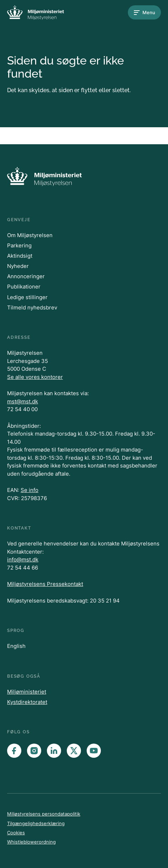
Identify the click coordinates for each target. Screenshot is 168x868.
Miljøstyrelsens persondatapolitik (44, 814)
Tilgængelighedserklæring (36, 823)
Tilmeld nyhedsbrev (32, 307)
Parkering (19, 245)
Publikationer (24, 287)
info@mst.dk (23, 559)
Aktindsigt (20, 256)
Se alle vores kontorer (35, 377)
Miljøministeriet (27, 692)
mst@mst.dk (23, 401)
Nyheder (18, 266)
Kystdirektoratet (27, 702)
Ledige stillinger (27, 297)
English (16, 646)
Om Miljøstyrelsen (30, 235)
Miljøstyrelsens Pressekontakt (45, 584)
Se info (29, 490)
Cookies (16, 833)
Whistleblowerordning (31, 842)
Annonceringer (26, 276)
